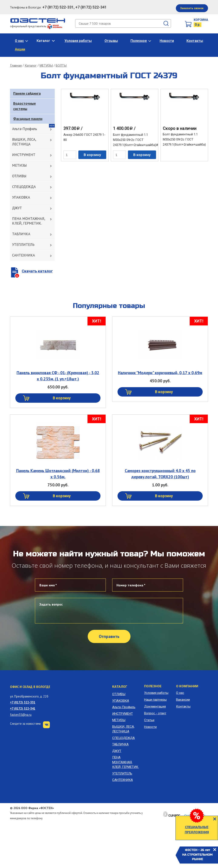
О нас (19, 41)
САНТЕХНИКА (24, 255)
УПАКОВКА (21, 197)
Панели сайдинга (27, 93)
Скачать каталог (37, 271)
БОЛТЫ (61, 66)
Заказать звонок (192, 8)
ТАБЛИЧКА (21, 234)
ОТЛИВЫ (19, 176)
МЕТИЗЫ (46, 66)
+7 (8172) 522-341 (23, 708)
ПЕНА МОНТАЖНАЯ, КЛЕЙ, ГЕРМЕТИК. (29, 221)
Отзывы (111, 41)
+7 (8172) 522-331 (23, 702)
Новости (167, 41)
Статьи (149, 720)
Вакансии (183, 700)
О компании (187, 686)
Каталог (43, 41)
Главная (16, 66)
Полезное (139, 41)
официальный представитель (36, 26)
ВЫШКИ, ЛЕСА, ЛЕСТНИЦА (24, 142)
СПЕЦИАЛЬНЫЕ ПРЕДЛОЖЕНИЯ (197, 829)
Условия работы (78, 41)
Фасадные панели (28, 119)
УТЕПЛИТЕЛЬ (23, 245)
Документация (155, 706)
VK (46, 725)
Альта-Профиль (25, 129)
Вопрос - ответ (155, 713)
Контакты (195, 41)
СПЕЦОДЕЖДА (24, 187)
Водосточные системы (24, 106)
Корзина (201, 20)
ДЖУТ (17, 208)
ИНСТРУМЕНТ (24, 155)
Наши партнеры (155, 700)
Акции (20, 49)
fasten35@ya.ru (21, 715)
